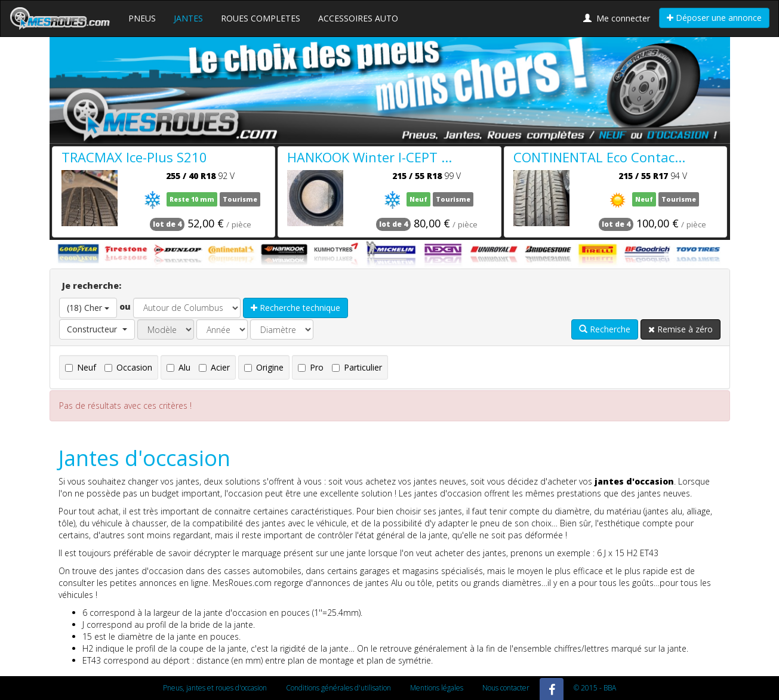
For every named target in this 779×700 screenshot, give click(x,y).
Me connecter (617, 18)
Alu (178, 367)
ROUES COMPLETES (261, 18)
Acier (214, 367)
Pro (311, 367)
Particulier (357, 367)
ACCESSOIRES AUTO (358, 18)
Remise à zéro (681, 329)
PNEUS (142, 18)
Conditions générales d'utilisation (338, 688)
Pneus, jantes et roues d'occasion (215, 688)
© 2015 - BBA (595, 688)
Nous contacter (506, 688)
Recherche (605, 329)
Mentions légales (437, 688)
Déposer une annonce (714, 18)
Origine (264, 367)
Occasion (128, 367)
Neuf (81, 367)
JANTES (188, 18)
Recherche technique (295, 308)
